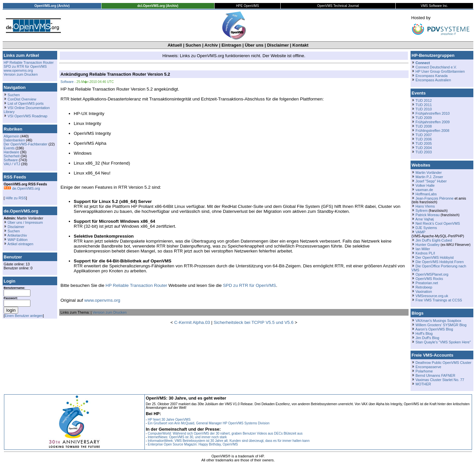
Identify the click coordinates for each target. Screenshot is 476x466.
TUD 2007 (424, 135)
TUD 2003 (424, 152)
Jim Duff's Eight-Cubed (434, 240)
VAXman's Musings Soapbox (438, 321)
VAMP (420, 232)
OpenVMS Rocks (429, 279)
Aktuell (175, 45)
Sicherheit (12, 156)
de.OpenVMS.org (22, 188)
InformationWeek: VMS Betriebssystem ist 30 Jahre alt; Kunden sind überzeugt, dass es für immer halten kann (229, 441)
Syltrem (422, 211)
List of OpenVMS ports (26, 103)
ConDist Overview (22, 99)
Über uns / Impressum (25, 222)
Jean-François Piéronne (435, 198)
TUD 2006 (424, 139)
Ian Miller (423, 249)
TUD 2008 (424, 126)
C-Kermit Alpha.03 (192, 322)
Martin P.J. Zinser (429, 177)
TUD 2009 (424, 118)
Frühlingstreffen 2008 (432, 131)
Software (11, 160)
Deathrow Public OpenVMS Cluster (443, 363)
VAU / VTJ (12, 164)
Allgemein (12, 136)
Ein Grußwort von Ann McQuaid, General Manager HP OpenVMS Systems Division (209, 423)
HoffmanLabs (426, 194)
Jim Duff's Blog (427, 338)
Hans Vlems (425, 206)
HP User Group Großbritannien (440, 71)
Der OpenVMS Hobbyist (435, 257)
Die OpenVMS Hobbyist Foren (440, 262)
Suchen (193, 45)
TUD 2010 (424, 109)
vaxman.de (424, 190)
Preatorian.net (427, 283)
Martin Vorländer (429, 173)
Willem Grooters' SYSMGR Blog (441, 325)
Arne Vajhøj (424, 219)
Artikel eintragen (20, 244)
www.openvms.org (18, 70)
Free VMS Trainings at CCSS (439, 300)
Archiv (211, 45)
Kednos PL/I (425, 253)
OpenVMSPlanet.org (432, 274)
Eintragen (231, 45)
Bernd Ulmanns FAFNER (435, 375)
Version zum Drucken (21, 74)
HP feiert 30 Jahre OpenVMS (169, 420)
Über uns (254, 45)
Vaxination (424, 291)
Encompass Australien (433, 80)
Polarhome (424, 371)
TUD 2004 (424, 148)
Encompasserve (428, 367)
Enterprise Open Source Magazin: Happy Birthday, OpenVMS (193, 444)
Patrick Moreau (428, 215)
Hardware (11, 152)
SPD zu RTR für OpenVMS (25, 66)
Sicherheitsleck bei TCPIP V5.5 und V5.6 (254, 322)
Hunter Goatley (428, 245)
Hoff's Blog (424, 333)
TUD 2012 (424, 100)
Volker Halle (425, 185)
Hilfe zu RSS (15, 198)
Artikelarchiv (17, 235)
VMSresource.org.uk (432, 296)
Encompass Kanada (432, 76)
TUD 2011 (424, 105)
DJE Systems (426, 228)
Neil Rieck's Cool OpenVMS (438, 223)
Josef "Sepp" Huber (431, 181)
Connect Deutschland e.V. (436, 67)
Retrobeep (424, 287)
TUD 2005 (424, 143)
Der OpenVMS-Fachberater (25, 144)
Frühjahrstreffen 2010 (433, 113)
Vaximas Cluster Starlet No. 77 (440, 380)
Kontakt (300, 45)
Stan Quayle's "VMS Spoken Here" (443, 342)
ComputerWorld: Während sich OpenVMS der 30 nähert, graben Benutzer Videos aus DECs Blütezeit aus (225, 433)
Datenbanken (14, 140)
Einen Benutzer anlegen (24, 316)
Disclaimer (278, 45)
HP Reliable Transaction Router (29, 62)
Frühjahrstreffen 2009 (433, 122)
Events (9, 148)
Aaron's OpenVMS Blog (434, 329)
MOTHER (423, 384)
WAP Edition (18, 240)
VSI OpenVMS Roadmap (27, 116)
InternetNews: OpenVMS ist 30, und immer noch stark (187, 437)
